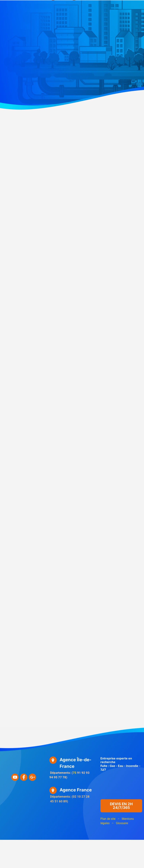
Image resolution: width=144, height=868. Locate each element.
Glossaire (122, 823)
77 (60, 777)
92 (83, 773)
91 (79, 773)
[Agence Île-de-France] (53, 760)
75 (75, 773)
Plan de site (108, 819)
